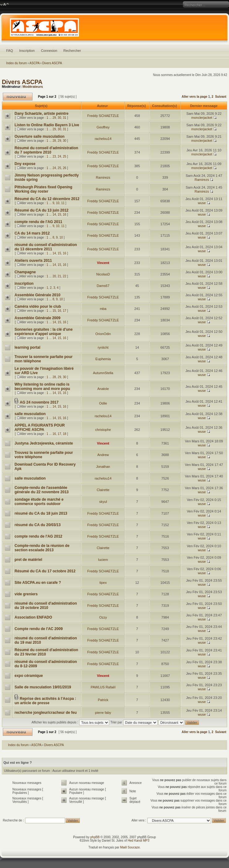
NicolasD (103, 274)
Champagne (25, 272)
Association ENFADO (33, 617)
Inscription (27, 51)
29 (54, 118)
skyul (103, 502)
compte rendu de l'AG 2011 (38, 222)
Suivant (221, 97)
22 (65, 276)
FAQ (10, 51)
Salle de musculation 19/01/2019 (43, 687)
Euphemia (103, 359)
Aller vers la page (195, 97)
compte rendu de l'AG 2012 (38, 536)
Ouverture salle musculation (39, 136)
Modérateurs (33, 87)
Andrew (103, 455)
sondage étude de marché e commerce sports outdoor (39, 502)
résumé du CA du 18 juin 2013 (41, 513)
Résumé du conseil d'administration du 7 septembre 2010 (46, 150)
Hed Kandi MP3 (139, 841)
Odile (103, 403)
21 (59, 276)
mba (103, 309)
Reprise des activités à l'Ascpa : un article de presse (45, 701)
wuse (202, 203)
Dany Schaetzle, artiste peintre (41, 114)
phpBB (95, 837)
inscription (24, 284)
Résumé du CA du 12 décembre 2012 (47, 199)
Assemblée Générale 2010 (37, 295)
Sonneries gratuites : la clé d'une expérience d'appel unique (44, 332)
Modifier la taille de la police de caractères (4, 5)
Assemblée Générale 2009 (37, 318)
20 (54, 276)
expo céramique (29, 676)
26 (65, 168)
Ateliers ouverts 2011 (33, 261)
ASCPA (35, 63)
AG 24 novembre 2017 (39, 402)
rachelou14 (103, 139)
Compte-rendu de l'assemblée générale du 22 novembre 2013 (42, 490)
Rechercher (72, 51)
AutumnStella (103, 373)
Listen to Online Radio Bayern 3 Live (47, 125)
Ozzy (103, 617)
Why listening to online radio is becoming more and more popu (42, 387)
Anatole (103, 389)
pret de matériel (28, 560)
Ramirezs (103, 177)
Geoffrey (103, 127)
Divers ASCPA (52, 63)
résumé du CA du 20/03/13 (38, 525)
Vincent (103, 263)
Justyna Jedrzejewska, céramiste (44, 443)
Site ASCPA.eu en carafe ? (38, 583)
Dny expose (25, 164)
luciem (103, 560)
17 (65, 311)
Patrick (103, 700)
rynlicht (103, 347)
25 (65, 157)
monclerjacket (202, 118)
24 (59, 157)
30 (59, 118)
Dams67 (103, 286)
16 (65, 215)
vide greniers (26, 594)
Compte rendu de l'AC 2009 (39, 629)
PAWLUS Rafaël (103, 687)
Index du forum (17, 63)
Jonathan (103, 467)
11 (63, 203)
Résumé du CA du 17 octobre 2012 (45, 571)
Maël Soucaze (130, 847)
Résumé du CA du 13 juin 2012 (41, 210)
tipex (103, 583)
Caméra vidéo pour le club (38, 306)
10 (58, 203)
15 (59, 215)
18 (65, 434)
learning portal (27, 347)
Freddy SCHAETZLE (103, 116)
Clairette (103, 490)
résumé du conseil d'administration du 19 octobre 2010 (46, 606)
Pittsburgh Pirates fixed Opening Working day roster (43, 189)
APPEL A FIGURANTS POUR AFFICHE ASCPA (40, 427)
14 (54, 215)
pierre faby (103, 713)
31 (65, 118)
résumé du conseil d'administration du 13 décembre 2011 (46, 247)
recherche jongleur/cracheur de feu (46, 713)
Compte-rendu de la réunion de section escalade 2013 (42, 548)
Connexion (49, 51)
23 (54, 157)
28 (54, 141)
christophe (103, 430)
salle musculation (30, 414)
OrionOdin (103, 334)
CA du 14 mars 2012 (32, 233)
